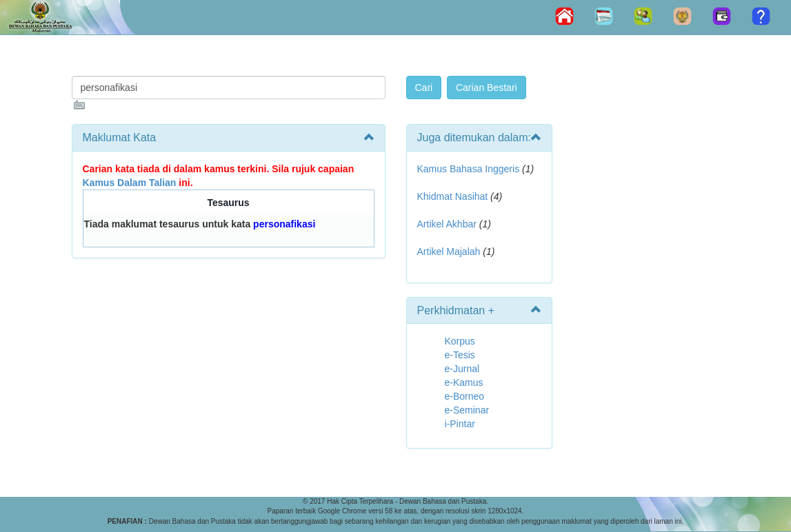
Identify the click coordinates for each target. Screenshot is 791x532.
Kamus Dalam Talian (130, 183)
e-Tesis (460, 355)
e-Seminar (467, 410)
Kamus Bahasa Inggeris (469, 169)
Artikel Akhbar (447, 224)
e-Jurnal (462, 369)
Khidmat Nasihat (453, 196)
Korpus (460, 341)
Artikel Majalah (449, 252)
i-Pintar (460, 424)
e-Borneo (465, 396)
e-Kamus (464, 382)
